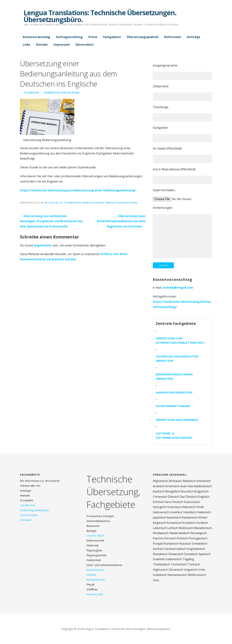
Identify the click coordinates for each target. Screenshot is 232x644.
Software (26, 520)
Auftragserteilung (69, 37)
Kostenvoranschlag (37, 37)
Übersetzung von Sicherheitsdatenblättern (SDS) (180, 340)
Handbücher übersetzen (174, 392)
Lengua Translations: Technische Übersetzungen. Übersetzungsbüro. (100, 16)
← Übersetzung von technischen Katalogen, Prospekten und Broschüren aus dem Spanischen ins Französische (51, 221)
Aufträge (194, 37)
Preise (93, 37)
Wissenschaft (95, 594)
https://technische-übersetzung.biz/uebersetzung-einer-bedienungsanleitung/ (78, 190)
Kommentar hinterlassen (62, 93)
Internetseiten (29, 515)
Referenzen (173, 37)
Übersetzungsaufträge (122, 203)
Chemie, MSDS (95, 536)
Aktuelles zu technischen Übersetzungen (74, 203)
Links (27, 45)
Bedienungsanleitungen (34, 510)
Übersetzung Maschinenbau (177, 420)
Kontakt (42, 45)
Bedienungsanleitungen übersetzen (174, 376)
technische (31, 93)
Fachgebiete (112, 37)
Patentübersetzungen (173, 406)
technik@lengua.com (178, 288)
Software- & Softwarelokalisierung (174, 435)
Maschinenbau (95, 570)
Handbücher (28, 505)
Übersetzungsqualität (143, 37)
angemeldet (43, 245)
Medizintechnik (96, 580)
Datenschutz (85, 45)
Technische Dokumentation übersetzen (177, 358)
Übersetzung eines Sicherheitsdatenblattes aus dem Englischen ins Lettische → (121, 221)
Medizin (91, 575)
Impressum (62, 45)
